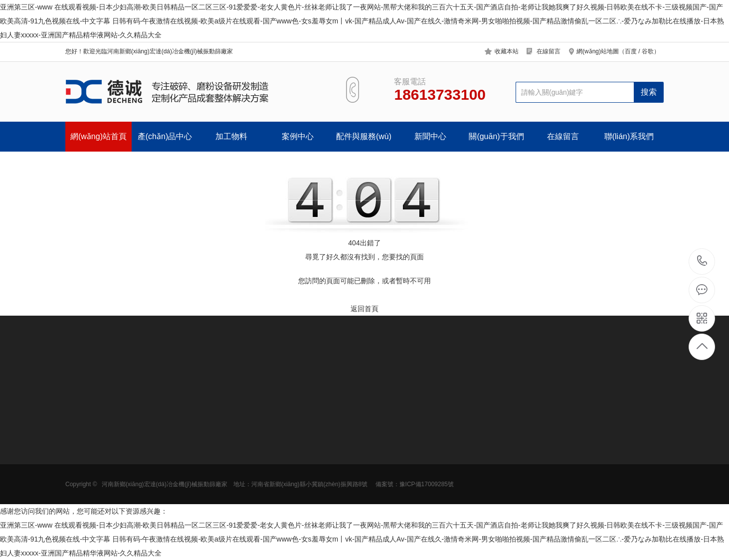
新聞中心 (430, 136)
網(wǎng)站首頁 (98, 136)
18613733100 (702, 261)
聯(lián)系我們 (629, 136)
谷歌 (648, 51)
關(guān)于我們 (496, 136)
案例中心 (298, 136)
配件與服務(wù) (364, 136)
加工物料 (231, 136)
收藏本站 (507, 51)
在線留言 (548, 51)
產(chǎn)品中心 (165, 136)
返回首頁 (364, 309)
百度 (631, 51)
